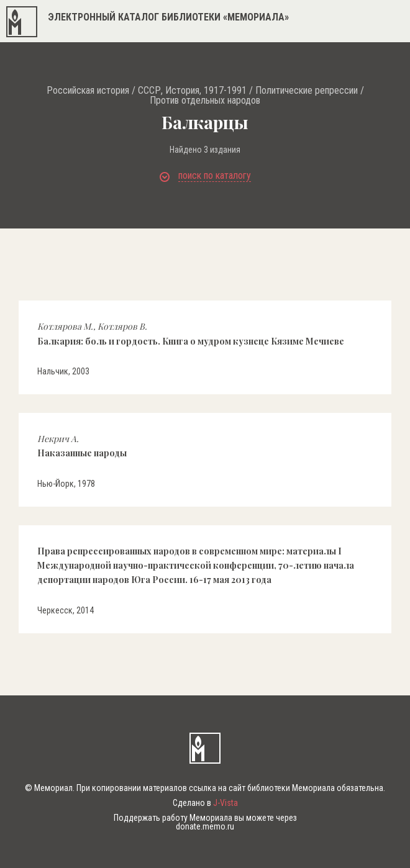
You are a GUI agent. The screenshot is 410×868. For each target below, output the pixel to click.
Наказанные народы (82, 446)
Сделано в (205, 803)
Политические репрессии (307, 91)
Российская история (88, 91)
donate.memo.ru (205, 826)
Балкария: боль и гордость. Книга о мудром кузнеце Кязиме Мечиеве (191, 333)
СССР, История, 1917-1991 (192, 91)
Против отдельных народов (205, 101)
